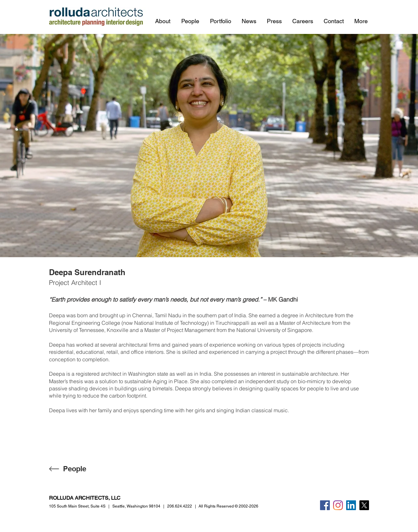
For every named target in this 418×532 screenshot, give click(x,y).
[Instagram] (338, 505)
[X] (364, 505)
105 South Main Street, (77, 506)
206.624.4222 (180, 506)
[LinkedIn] (351, 505)
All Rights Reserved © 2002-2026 (228, 506)
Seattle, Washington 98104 (136, 506)
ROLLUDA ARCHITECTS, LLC (85, 498)
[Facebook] (325, 505)
